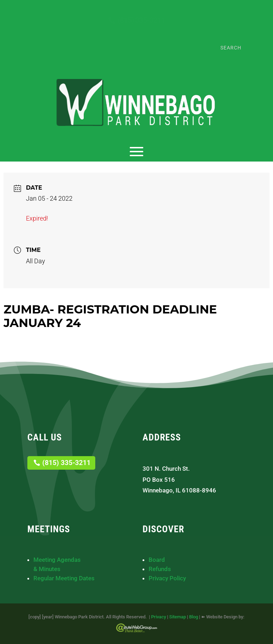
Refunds (160, 569)
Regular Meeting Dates (64, 578)
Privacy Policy (167, 578)
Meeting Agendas (57, 560)
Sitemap (178, 617)
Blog (194, 617)
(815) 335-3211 (141, 20)
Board (157, 560)
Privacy (159, 617)
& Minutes (47, 569)
